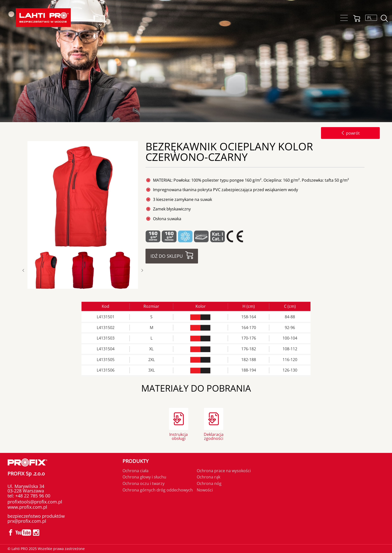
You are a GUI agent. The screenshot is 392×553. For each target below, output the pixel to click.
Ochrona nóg (209, 483)
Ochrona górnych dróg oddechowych (158, 490)
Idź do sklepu (167, 256)
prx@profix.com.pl (27, 521)
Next (142, 270)
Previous (26, 270)
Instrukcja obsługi (178, 436)
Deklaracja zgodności (214, 436)
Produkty (135, 461)
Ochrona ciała (135, 471)
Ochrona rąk (208, 477)
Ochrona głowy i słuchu (144, 477)
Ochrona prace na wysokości (224, 471)
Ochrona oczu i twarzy (143, 483)
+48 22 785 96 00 (32, 496)
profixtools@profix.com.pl (35, 502)
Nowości (205, 490)
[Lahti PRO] (43, 18)
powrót (350, 133)
